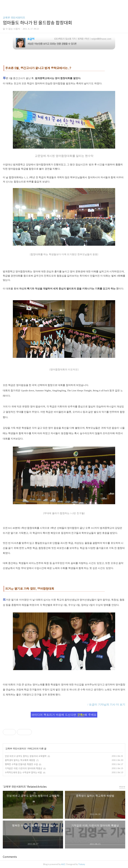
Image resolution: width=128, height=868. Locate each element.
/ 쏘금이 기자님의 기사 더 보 (105, 705)
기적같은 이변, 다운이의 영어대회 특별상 (24, 768)
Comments (10, 857)
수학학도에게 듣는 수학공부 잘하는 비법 (23, 772)
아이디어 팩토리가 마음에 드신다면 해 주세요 (64, 715)
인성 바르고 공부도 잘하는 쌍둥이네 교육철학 (26, 756)
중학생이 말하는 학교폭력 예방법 (20, 760)
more (122, 787)
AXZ (63, 864)
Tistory (82, 864)
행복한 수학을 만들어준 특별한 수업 (21, 764)
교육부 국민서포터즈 (14, 18)
